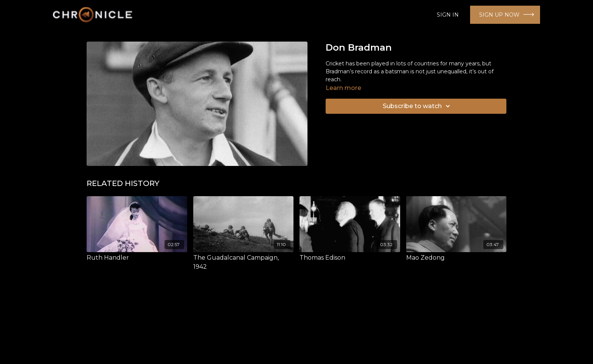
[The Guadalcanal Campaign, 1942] (244, 262)
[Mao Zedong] (456, 258)
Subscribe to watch (418, 106)
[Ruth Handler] (137, 258)
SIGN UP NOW (499, 15)
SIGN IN (448, 15)
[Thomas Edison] (350, 258)
